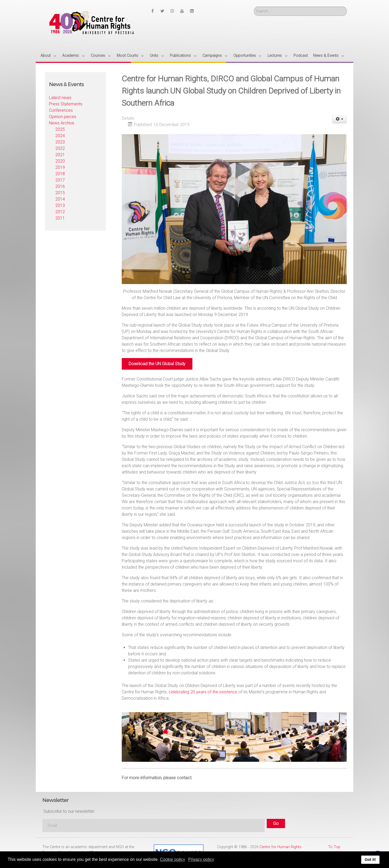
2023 (60, 142)
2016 (60, 186)
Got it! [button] (370, 860)
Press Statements (66, 104)
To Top (334, 847)
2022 (60, 148)
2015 (60, 193)
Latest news (60, 98)
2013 (60, 205)
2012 (60, 212)
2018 (60, 174)
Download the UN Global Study (157, 364)
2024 (60, 136)
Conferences (61, 110)
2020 (60, 161)
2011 (60, 218)
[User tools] (340, 119)
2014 (60, 199)
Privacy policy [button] (201, 859)
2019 (60, 167)
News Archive (62, 123)
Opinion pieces (63, 117)
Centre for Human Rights (281, 847)
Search (254, 7)
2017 (60, 180)
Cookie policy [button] (172, 859)
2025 (60, 129)
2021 (60, 155)
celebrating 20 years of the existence (203, 692)
